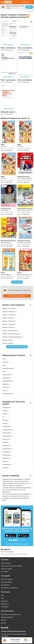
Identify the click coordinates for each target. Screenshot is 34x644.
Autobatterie (7, 408)
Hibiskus (6, 442)
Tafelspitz (6, 384)
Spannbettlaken (8, 381)
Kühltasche (7, 452)
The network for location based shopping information (14, 635)
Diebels (6, 411)
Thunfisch (6, 387)
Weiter (29, 7)
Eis (4, 417)
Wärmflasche (7, 464)
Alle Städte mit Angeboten (9, 588)
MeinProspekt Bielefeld (7, 552)
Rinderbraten (7, 455)
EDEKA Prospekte (7, 569)
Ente (5, 359)
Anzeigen (30, 11)
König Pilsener (8, 449)
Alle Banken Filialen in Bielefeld (17, 347)
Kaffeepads (7, 446)
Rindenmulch (8, 375)
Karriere (3, 623)
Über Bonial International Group (11, 614)
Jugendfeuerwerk (9, 368)
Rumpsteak (7, 458)
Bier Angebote (6, 585)
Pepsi (5, 372)
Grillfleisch (7, 439)
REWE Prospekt (6, 563)
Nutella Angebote (7, 582)
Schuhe (6, 461)
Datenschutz (5, 604)
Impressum (4, 601)
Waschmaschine (8, 394)
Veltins (6, 391)
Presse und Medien (7, 617)
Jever (5, 365)
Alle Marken (5, 572)
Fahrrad (6, 423)
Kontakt (3, 620)
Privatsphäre (5, 607)
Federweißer (7, 427)
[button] (31, 2)
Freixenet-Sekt (8, 430)
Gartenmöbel (7, 433)
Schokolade (7, 378)
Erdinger (6, 420)
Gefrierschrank (8, 436)
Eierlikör (6, 414)
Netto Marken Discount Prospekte (12, 566)
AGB (2, 598)
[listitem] (9, 136)
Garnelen (6, 362)
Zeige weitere (17, 282)
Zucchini (6, 468)
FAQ (2, 595)
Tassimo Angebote (7, 579)
